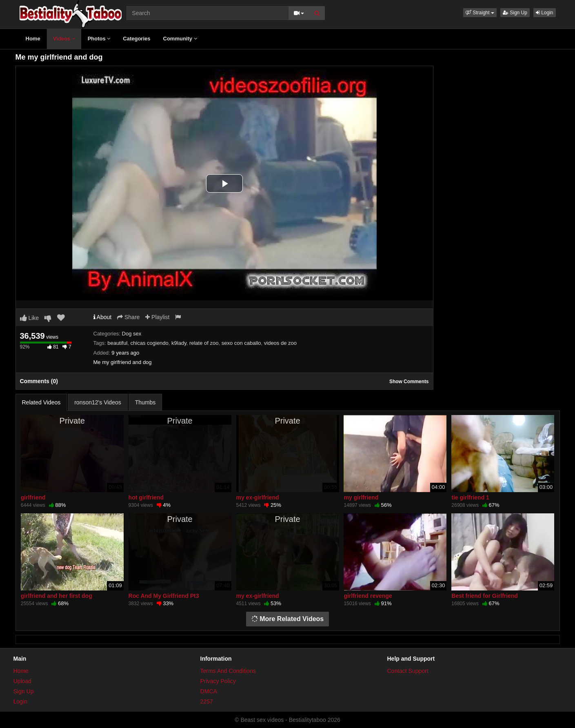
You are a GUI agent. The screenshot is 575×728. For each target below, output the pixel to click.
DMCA (209, 691)
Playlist (157, 317)
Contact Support (408, 671)
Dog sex (132, 334)
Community (180, 39)
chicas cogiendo (150, 343)
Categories (137, 39)
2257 (207, 701)
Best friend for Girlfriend (485, 596)
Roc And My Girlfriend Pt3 (164, 596)
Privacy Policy (218, 681)
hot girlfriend (146, 497)
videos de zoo (280, 343)
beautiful (117, 343)
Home (33, 39)
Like (30, 318)
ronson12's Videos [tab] (98, 402)
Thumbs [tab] (145, 402)
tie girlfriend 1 (470, 497)
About (103, 317)
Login (545, 13)
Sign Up (515, 13)
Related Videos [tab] (41, 402)
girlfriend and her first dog (57, 596)
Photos (99, 39)
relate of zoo (204, 343)
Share (128, 317)
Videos (64, 39)
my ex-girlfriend (258, 497)
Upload (22, 681)
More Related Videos (288, 619)
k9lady (179, 343)
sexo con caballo (241, 343)
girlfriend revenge (368, 596)
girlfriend (33, 497)
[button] (480, 13)
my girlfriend (361, 497)
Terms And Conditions (228, 671)
